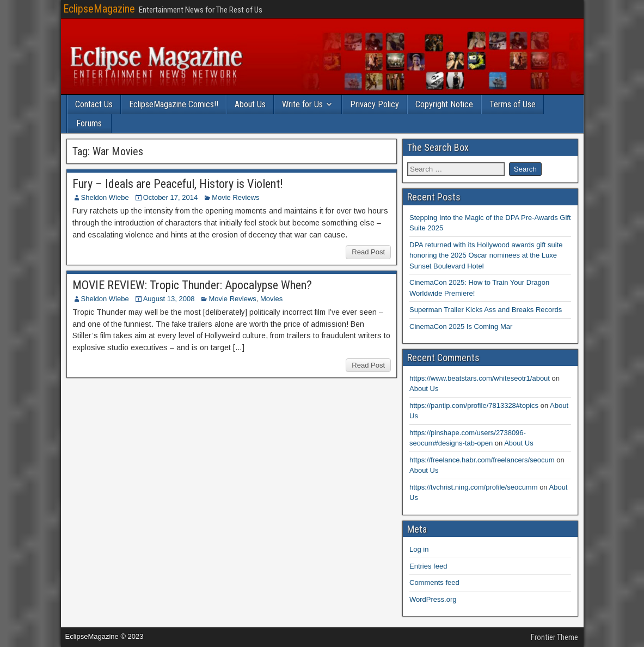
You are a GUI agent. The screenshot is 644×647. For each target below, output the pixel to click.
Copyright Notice (444, 104)
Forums (89, 123)
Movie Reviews (235, 197)
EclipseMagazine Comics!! (174, 104)
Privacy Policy (375, 104)
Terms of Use (513, 104)
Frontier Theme (554, 637)
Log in (419, 549)
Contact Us (94, 104)
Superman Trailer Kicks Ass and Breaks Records (486, 310)
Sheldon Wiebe (105, 197)
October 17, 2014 (170, 197)
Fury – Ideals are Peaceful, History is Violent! (178, 184)
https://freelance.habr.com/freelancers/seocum (482, 460)
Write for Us (302, 104)
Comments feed (434, 582)
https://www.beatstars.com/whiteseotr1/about (480, 378)
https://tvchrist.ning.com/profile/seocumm (474, 487)
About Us (250, 104)
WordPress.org (433, 599)
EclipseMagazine (99, 9)
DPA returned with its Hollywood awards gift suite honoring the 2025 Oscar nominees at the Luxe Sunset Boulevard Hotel (486, 255)
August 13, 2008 (169, 299)
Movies (271, 299)
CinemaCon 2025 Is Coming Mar (461, 326)
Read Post (368, 252)
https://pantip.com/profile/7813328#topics (474, 405)
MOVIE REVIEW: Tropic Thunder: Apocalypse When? (192, 285)
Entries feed (428, 566)
